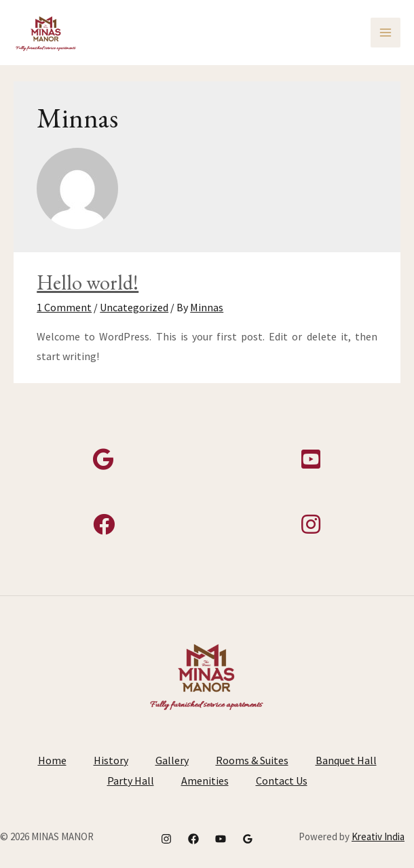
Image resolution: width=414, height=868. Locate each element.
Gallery (172, 760)
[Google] (248, 839)
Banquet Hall (346, 760)
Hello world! (88, 282)
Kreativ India (378, 836)
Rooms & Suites (252, 760)
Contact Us (282, 781)
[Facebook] (193, 839)
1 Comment (64, 307)
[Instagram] (166, 839)
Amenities (205, 781)
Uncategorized (134, 307)
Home (52, 760)
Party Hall (131, 781)
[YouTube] (221, 839)
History (111, 760)
